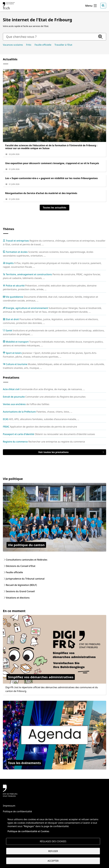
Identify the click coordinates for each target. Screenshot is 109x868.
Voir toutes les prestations (71, 452)
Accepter (53, 861)
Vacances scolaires (13, 45)
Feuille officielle (43, 45)
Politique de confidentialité (17, 811)
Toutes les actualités (54, 208)
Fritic (29, 45)
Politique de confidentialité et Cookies (28, 831)
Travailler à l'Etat (63, 45)
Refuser (53, 851)
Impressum (9, 806)
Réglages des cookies (53, 841)
